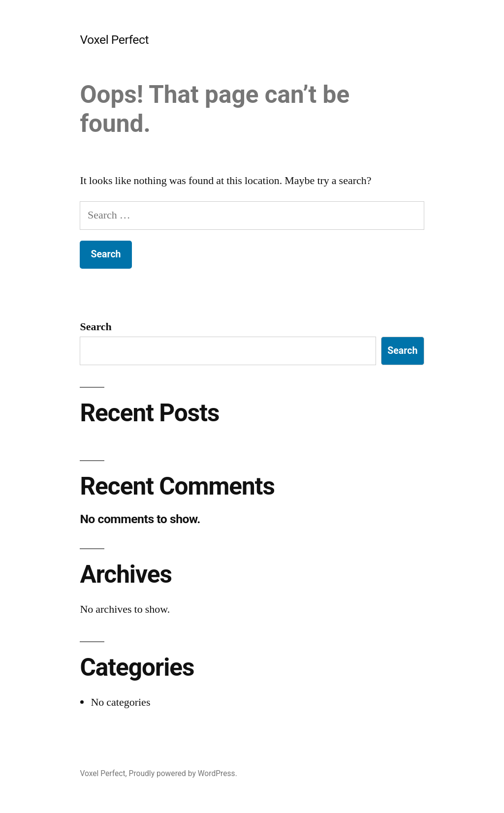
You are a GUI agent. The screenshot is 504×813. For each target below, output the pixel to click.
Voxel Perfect (114, 40)
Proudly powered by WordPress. (183, 773)
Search (95, 327)
